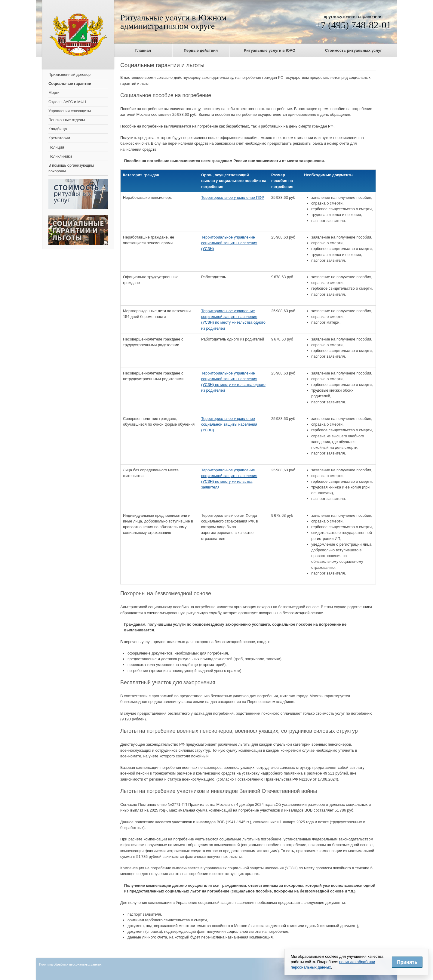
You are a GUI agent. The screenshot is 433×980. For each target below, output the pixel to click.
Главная (143, 50)
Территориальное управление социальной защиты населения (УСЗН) (229, 243)
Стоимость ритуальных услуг (353, 50)
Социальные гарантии (70, 83)
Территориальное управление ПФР (233, 197)
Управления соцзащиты (70, 111)
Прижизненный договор (69, 74)
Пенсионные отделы (67, 120)
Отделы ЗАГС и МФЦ (67, 102)
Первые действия (201, 50)
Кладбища (58, 129)
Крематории (59, 138)
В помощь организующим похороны (71, 168)
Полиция (56, 147)
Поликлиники (60, 156)
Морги (54, 92)
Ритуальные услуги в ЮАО (270, 50)
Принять (407, 962)
